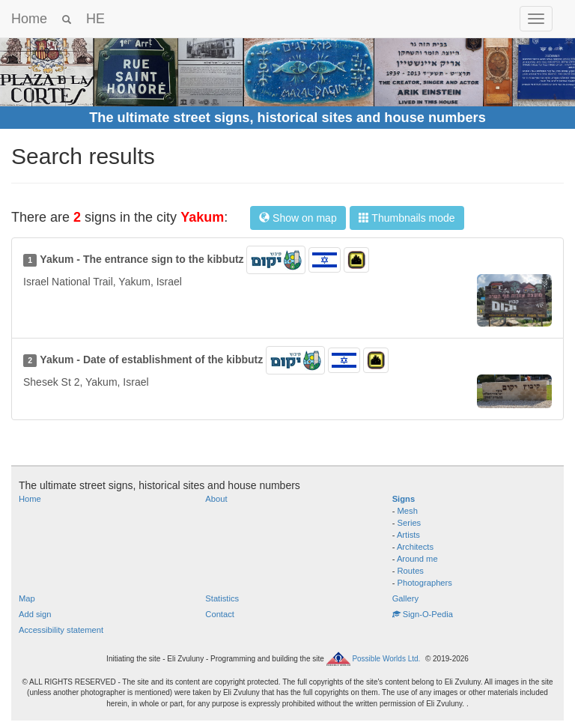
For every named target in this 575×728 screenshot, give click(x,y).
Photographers (425, 583)
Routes (411, 571)
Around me (417, 559)
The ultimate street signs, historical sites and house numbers (287, 118)
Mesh (408, 511)
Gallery (405, 598)
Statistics (222, 598)
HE (95, 19)
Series (410, 523)
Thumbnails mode (407, 218)
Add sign (35, 614)
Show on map (298, 218)
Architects (415, 547)
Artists (408, 535)
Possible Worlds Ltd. (386, 659)
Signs (404, 499)
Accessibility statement (61, 630)
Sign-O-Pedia (423, 614)
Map (27, 598)
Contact (220, 614)
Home (29, 19)
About (216, 499)
